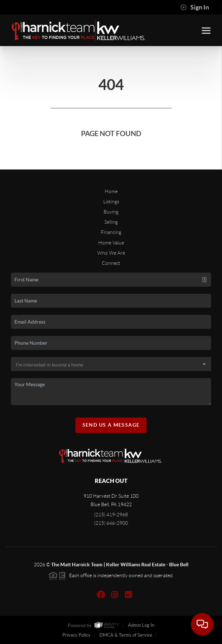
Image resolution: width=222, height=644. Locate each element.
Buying (111, 212)
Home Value (111, 243)
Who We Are (111, 253)
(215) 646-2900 (111, 523)
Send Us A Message (111, 425)
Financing (111, 232)
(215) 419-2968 (111, 515)
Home (111, 191)
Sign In (195, 7)
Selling (111, 222)
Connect (111, 263)
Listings (111, 202)
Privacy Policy (76, 635)
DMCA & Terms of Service (126, 635)
